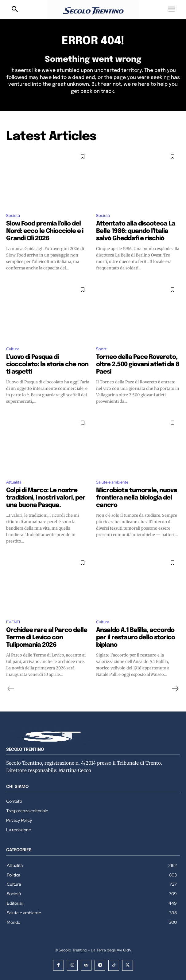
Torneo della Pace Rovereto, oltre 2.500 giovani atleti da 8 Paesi (138, 365)
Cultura (13, 349)
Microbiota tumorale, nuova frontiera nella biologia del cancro (137, 498)
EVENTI (13, 622)
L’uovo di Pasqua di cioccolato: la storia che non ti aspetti (47, 365)
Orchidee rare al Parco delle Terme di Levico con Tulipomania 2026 (47, 638)
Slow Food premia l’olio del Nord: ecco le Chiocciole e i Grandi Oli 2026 (45, 231)
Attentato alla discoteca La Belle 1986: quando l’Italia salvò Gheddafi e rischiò (136, 231)
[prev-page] (11, 688)
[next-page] (175, 688)
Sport (101, 349)
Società (13, 216)
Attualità (14, 482)
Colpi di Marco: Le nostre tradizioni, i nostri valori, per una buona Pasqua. (46, 498)
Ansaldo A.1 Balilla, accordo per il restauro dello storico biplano (136, 638)
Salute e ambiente (112, 482)
